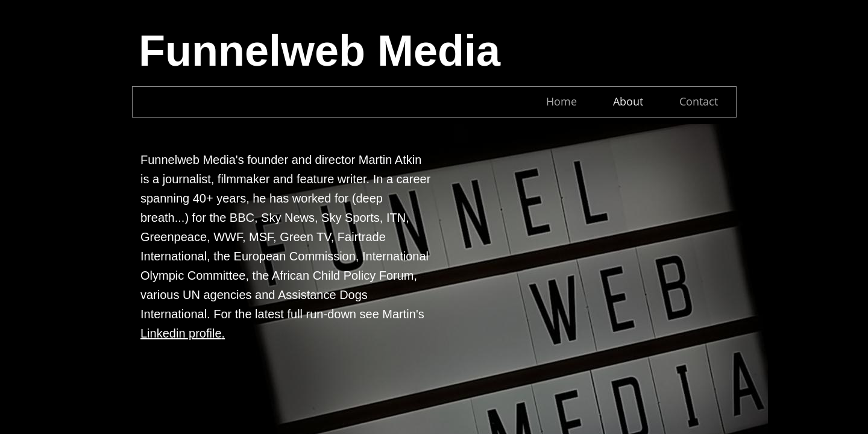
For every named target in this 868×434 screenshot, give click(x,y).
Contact (699, 101)
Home (561, 101)
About (628, 101)
